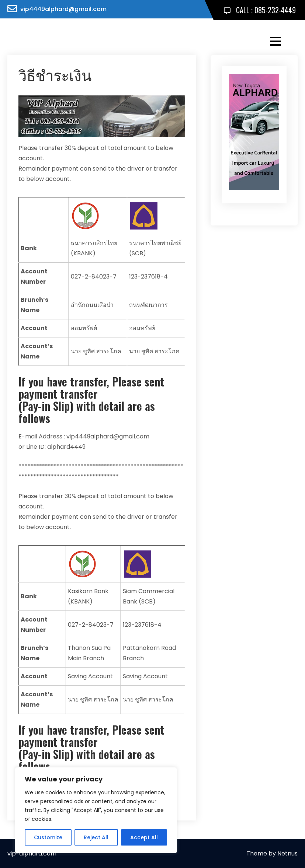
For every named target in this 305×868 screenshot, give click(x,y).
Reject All (96, 837)
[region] (96, 810)
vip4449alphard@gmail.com (63, 9)
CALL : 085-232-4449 (260, 10)
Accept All (144, 837)
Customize (48, 837)
